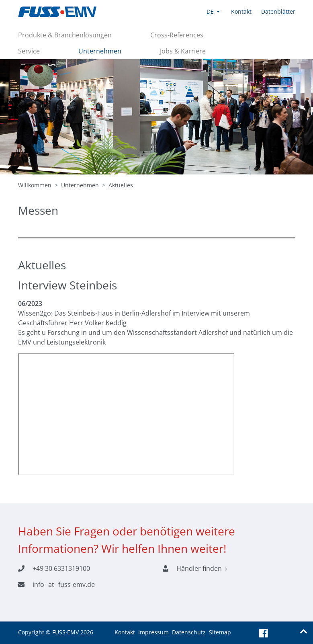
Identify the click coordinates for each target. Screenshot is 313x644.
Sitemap (220, 632)
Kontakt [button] (241, 11)
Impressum (153, 632)
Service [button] (29, 51)
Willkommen (35, 185)
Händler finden (199, 568)
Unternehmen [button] (100, 51)
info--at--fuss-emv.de (64, 585)
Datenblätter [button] (278, 11)
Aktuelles (121, 185)
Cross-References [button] (177, 35)
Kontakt (125, 632)
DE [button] (210, 11)
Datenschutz (189, 632)
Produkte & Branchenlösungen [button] (65, 35)
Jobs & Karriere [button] (183, 51)
